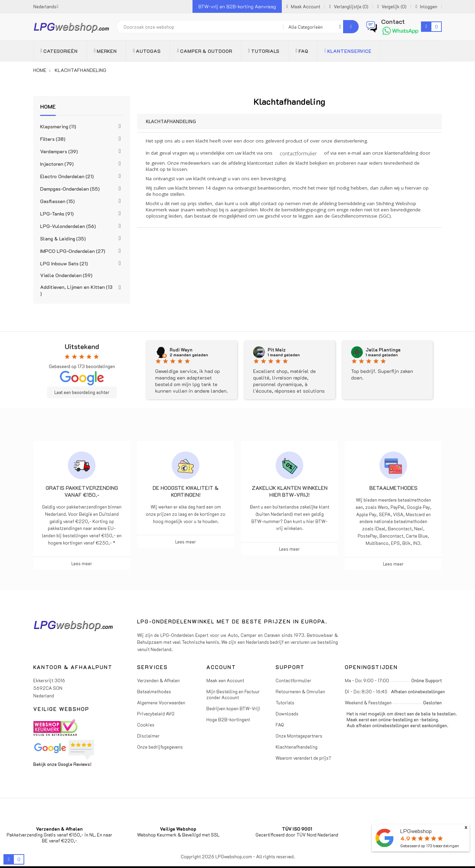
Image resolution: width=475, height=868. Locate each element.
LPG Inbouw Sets (64, 263)
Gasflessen (57, 201)
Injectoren (57, 164)
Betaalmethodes (393, 488)
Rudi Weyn (181, 350)
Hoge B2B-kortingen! (228, 719)
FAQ (280, 725)
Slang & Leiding (63, 239)
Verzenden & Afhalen (158, 680)
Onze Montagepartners (299, 736)
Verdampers (59, 151)
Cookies (146, 725)
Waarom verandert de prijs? (303, 758)
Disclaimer (148, 736)
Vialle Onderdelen (66, 275)
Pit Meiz (277, 350)
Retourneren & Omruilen (300, 691)
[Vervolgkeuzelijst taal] (46, 6)
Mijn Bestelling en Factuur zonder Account (233, 694)
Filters (53, 139)
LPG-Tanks (57, 214)
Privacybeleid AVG (156, 714)
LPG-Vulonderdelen (68, 226)
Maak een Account (225, 680)
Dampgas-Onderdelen (70, 189)
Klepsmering (58, 126)
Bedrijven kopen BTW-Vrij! (233, 708)
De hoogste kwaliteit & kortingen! (186, 491)
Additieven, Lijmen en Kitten (76, 290)
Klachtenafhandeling (297, 747)
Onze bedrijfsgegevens (160, 747)
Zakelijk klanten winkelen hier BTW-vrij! (290, 491)
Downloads (287, 714)
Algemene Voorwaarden (161, 702)
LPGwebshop (416, 831)
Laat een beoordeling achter (82, 392)
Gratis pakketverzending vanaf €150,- (82, 491)
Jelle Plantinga (383, 350)
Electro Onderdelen (67, 176)
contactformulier (298, 153)
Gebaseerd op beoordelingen (430, 846)
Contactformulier (293, 680)
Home (48, 106)
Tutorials (285, 702)
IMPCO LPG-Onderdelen (73, 251)
